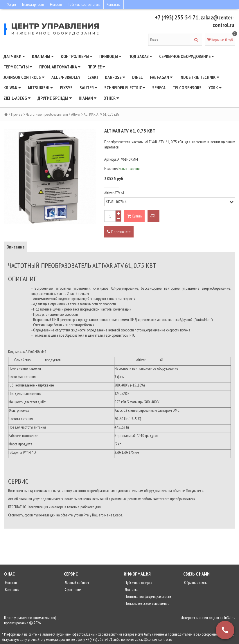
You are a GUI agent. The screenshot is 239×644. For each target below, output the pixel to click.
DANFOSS (115, 77)
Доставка (131, 589)
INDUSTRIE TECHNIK (199, 77)
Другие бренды (55, 98)
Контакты (114, 4)
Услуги (12, 4)
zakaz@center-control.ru (217, 21)
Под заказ (140, 56)
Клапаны (43, 56)
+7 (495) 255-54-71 (177, 17)
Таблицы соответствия (84, 4)
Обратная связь (195, 583)
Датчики (14, 56)
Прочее (96, 67)
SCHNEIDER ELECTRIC (125, 88)
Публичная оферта (138, 583)
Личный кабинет (77, 583)
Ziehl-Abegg (17, 98)
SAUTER (88, 88)
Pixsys (66, 88)
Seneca (159, 88)
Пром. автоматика (60, 67)
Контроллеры (77, 56)
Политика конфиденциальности (147, 596)
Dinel (138, 77)
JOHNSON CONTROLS (24, 77)
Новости (56, 4)
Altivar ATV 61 (114, 193)
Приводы (110, 56)
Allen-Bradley (66, 77)
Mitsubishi (40, 88)
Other (111, 98)
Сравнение (72, 589)
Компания (12, 589)
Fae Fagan (161, 77)
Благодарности (33, 4)
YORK (215, 88)
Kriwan (12, 88)
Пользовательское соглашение (147, 603)
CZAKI (93, 77)
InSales (230, 618)
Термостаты (18, 67)
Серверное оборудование (187, 56)
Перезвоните (119, 232)
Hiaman (88, 98)
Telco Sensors (187, 88)
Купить (134, 216)
